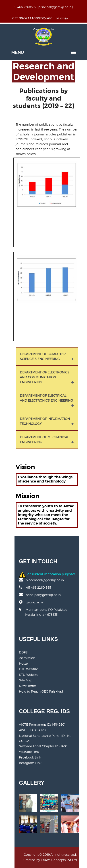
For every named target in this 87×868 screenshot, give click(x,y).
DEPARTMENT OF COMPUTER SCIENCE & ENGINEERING (43, 356)
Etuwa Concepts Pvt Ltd (59, 860)
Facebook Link (30, 757)
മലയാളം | (62, 18)
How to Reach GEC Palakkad (41, 691)
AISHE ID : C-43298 (33, 730)
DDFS (23, 652)
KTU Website (29, 675)
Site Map (26, 680)
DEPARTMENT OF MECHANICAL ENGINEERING (44, 439)
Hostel (24, 663)
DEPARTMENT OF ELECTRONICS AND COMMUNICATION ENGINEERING (45, 377)
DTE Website (28, 669)
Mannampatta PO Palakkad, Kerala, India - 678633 (44, 614)
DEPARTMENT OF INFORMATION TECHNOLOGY (45, 421)
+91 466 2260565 (24, 7)
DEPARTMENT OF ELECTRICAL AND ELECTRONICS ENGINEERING (46, 398)
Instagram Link (30, 763)
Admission (27, 658)
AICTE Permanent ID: (42, 724)
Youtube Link (29, 752)
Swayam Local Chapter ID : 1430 (43, 746)
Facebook (27, 18)
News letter (27, 686)
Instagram (44, 18)
